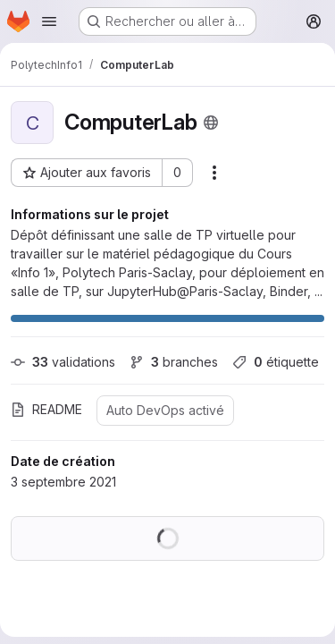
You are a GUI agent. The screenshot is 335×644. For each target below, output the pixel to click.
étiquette (276, 362)
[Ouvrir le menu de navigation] (49, 21)
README (46, 409)
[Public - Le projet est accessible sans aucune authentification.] (211, 123)
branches (174, 362)
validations (63, 362)
